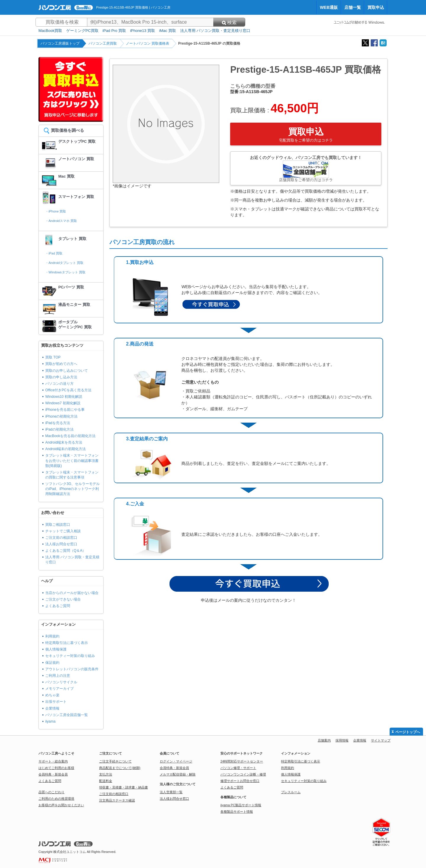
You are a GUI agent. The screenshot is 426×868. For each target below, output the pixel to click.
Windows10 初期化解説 (64, 397)
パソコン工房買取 (103, 43)
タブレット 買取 (72, 239)
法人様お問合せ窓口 (61, 544)
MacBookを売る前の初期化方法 (70, 436)
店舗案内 (324, 740)
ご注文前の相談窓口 (61, 538)
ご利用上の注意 (58, 676)
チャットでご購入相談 (63, 531)
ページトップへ (408, 732)
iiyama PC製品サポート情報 (241, 805)
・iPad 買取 (54, 253)
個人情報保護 (56, 649)
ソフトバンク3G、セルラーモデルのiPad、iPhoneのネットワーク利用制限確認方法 (72, 489)
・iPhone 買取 (56, 211)
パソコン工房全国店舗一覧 (67, 715)
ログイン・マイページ (176, 761)
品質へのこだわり (51, 792)
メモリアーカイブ (59, 689)
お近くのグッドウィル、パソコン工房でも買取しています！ (306, 169)
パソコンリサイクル (61, 682)
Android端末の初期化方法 (66, 449)
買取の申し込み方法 (61, 377)
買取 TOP (53, 357)
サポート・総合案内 (53, 761)
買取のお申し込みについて (67, 371)
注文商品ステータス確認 (117, 800)
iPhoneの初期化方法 (61, 416)
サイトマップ (381, 740)
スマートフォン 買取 (76, 197)
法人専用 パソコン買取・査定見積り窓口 (215, 31)
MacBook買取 (50, 31)
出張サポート (56, 702)
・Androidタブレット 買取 (64, 263)
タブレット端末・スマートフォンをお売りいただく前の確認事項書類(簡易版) (72, 460)
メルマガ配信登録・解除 (178, 774)
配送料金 (106, 781)
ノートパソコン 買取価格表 (147, 43)
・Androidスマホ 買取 (61, 221)
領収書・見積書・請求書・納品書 (124, 787)
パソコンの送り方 (59, 384)
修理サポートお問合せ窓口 (240, 781)
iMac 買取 (168, 31)
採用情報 (342, 740)
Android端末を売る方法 (64, 442)
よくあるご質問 (58, 606)
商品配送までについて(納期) (120, 768)
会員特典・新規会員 (53, 774)
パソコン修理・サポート (238, 768)
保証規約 (52, 663)
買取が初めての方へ (61, 364)
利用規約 (52, 636)
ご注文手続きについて (115, 761)
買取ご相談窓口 (58, 525)
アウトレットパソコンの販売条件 (72, 669)
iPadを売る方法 (58, 423)
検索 (229, 23)
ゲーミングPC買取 (82, 31)
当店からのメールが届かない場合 (72, 593)
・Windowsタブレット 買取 (65, 272)
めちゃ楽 (52, 695)
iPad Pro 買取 (114, 31)
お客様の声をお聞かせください (61, 805)
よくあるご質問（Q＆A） (66, 551)
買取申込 (376, 7)
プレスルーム (291, 792)
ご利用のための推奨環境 (56, 799)
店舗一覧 (353, 7)
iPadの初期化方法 (59, 429)
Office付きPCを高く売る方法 (68, 390)
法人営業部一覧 (171, 792)
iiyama (50, 721)
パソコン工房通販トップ (60, 43)
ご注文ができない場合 (63, 599)
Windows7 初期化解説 (63, 403)
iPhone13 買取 (143, 31)
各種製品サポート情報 (237, 812)
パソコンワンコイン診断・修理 (243, 774)
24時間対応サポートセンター (242, 761)
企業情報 (52, 708)
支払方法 (106, 774)
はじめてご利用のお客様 (56, 768)
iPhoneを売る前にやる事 (65, 410)
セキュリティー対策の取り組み (70, 656)
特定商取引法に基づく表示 (67, 643)
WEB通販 (329, 7)
